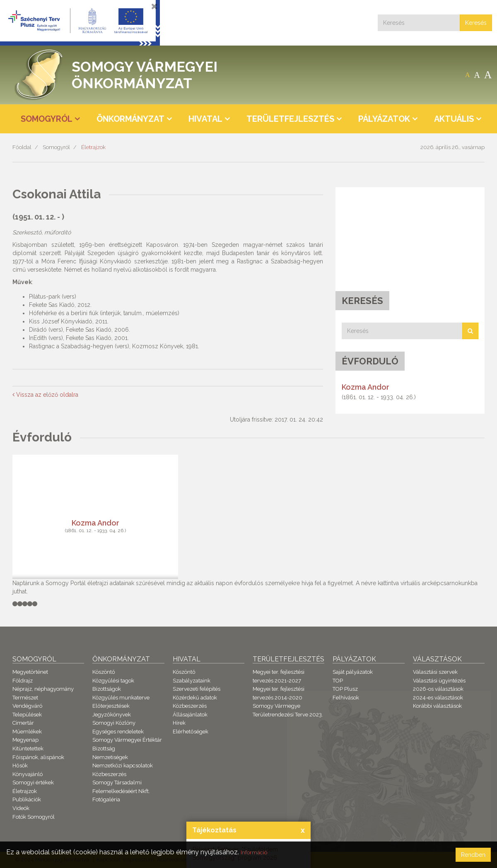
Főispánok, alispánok (38, 757)
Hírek (179, 723)
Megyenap (25, 740)
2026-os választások (438, 689)
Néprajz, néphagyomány (43, 689)
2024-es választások (438, 698)
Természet (25, 698)
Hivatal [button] (205, 119)
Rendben (473, 855)
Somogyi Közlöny (114, 723)
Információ (257, 852)
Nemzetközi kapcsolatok (123, 766)
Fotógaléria (106, 799)
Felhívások (346, 698)
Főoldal (22, 147)
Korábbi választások (437, 706)
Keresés (476, 23)
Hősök (20, 766)
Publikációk (27, 799)
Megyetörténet (30, 672)
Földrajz (23, 681)
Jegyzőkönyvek (112, 715)
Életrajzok (93, 147)
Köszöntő (104, 672)
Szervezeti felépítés (197, 689)
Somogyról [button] (47, 119)
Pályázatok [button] (384, 119)
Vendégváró (27, 706)
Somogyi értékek (33, 782)
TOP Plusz (345, 689)
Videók (21, 808)
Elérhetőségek (191, 732)
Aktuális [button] (454, 119)
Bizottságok (107, 689)
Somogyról (56, 147)
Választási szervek (435, 672)
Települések (27, 715)
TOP (338, 681)
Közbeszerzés (109, 774)
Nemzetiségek (110, 757)
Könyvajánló (28, 774)
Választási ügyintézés (439, 681)
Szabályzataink (192, 681)
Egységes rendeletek (118, 732)
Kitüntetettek (28, 749)
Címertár (23, 723)
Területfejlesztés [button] (290, 119)
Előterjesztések (111, 706)
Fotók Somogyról (34, 817)
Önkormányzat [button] (130, 119)
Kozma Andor (366, 387)
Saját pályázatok (353, 672)
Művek (22, 282)
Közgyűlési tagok (113, 681)
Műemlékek (27, 732)
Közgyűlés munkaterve (121, 698)
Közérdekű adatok (195, 698)
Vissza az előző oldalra (45, 395)
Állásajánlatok (190, 715)
